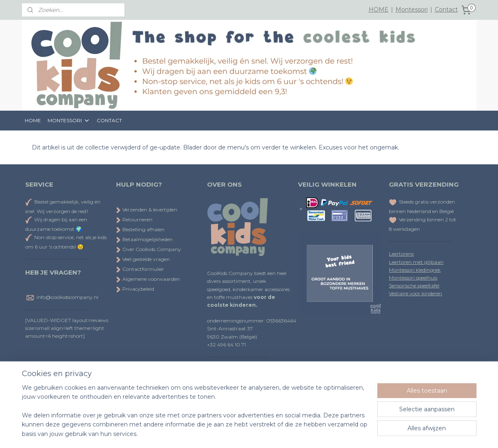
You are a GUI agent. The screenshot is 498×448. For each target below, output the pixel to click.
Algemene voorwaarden (148, 279)
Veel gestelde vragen (143, 259)
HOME (379, 9)
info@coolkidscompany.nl (67, 297)
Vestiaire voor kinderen (416, 293)
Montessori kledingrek (415, 270)
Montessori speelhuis (413, 278)
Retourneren (134, 219)
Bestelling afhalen (140, 229)
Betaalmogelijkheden (144, 239)
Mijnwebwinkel (341, 433)
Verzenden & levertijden (150, 210)
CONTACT (109, 120)
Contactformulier (140, 269)
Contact (446, 9)
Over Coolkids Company (149, 249)
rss (238, 433)
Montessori (412, 9)
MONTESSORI (69, 121)
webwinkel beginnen (268, 433)
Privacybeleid (135, 289)
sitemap (222, 433)
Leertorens (401, 254)
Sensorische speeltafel (414, 286)
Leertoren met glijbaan (416, 262)
